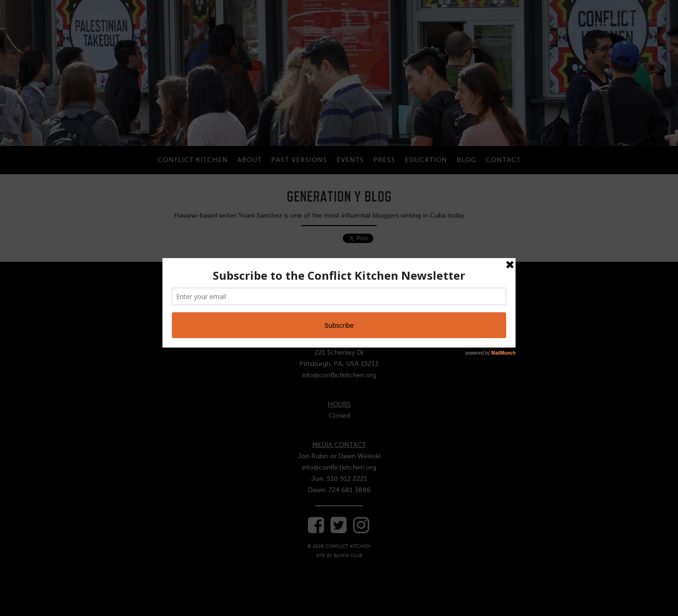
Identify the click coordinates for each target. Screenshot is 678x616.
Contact (503, 160)
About (250, 160)
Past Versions (299, 160)
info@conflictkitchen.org (339, 375)
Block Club (348, 555)
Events (350, 160)
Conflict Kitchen (193, 160)
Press (384, 160)
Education (426, 160)
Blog (467, 160)
